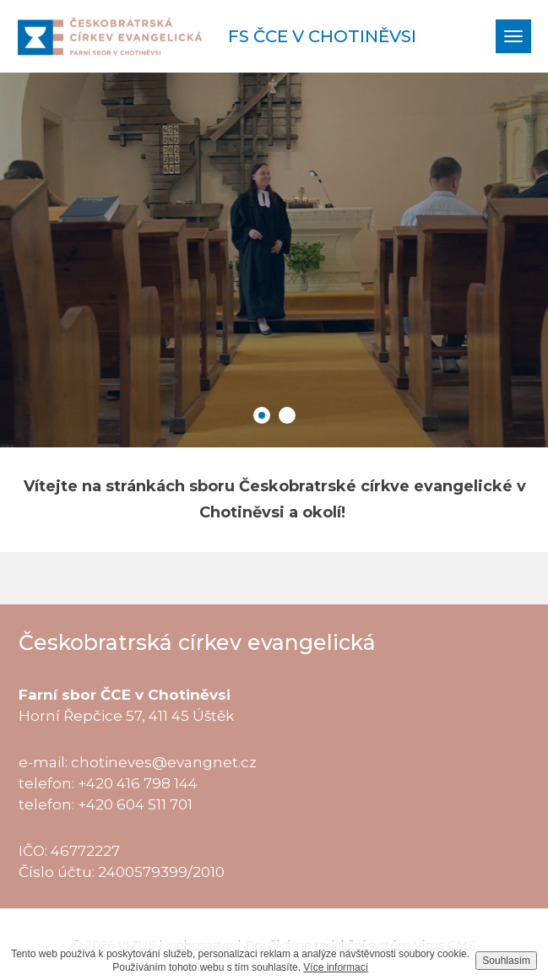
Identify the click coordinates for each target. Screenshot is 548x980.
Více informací (336, 967)
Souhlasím (506, 961)
